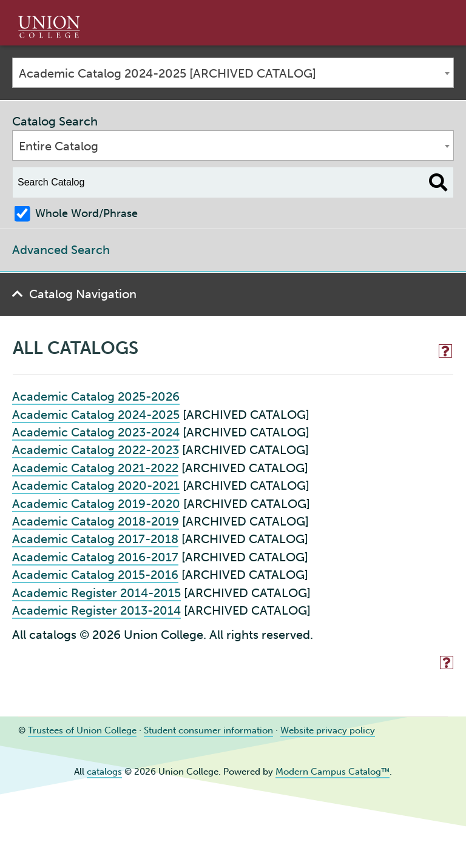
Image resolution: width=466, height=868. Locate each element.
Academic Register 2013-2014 (96, 610)
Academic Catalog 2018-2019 (96, 521)
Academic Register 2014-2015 (96, 593)
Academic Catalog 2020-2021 (96, 486)
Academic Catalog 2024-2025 (96, 415)
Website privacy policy (328, 730)
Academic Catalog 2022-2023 (96, 450)
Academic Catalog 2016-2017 (95, 557)
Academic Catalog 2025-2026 (96, 396)
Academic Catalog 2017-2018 (95, 539)
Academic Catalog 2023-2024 (96, 432)
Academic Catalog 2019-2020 (96, 504)
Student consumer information (208, 730)
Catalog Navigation (83, 294)
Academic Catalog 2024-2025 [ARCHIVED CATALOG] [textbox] (167, 73)
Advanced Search (61, 250)
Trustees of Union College (82, 730)
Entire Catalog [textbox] (59, 146)
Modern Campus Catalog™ (333, 772)
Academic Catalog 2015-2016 (95, 575)
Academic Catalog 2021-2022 (95, 468)
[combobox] (233, 73)
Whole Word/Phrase (86, 213)
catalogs (104, 772)
